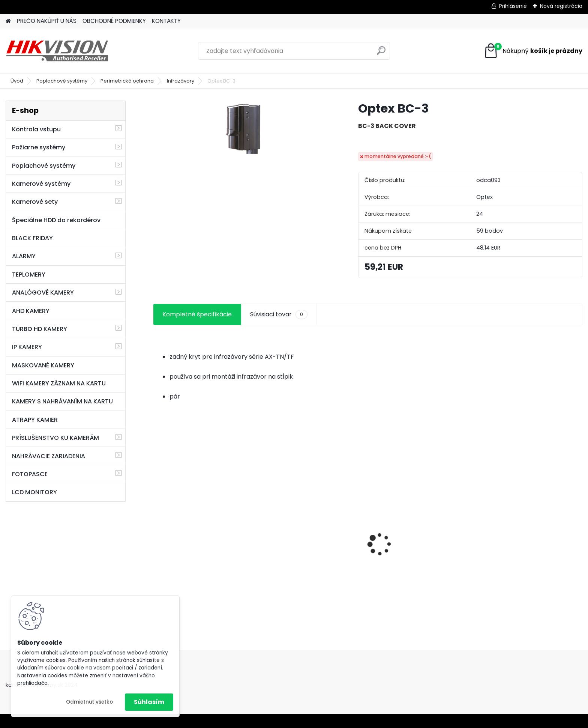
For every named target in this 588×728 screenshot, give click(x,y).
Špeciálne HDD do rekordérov (56, 220)
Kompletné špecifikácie (197, 314)
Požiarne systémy (39, 147)
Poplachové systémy (62, 81)
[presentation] (157, 531)
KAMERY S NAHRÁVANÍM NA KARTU (62, 401)
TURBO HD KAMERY (40, 329)
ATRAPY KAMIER (35, 420)
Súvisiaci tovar (279, 314)
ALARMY (24, 256)
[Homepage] (8, 21)
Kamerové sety (35, 202)
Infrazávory (181, 81)
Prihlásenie (513, 6)
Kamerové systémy (41, 184)
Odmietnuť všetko (89, 702)
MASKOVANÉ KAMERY (43, 365)
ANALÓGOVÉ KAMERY (43, 293)
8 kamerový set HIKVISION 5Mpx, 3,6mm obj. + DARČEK (307, 543)
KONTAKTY (166, 21)
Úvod (17, 81)
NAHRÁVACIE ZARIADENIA (49, 456)
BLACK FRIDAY (32, 238)
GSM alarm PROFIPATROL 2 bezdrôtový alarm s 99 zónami (203, 561)
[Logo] (57, 51)
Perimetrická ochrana (127, 81)
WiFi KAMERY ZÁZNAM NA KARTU (59, 383)
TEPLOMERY (29, 275)
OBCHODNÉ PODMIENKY (114, 21)
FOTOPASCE (30, 474)
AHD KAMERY (31, 311)
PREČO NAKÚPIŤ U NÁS (47, 21)
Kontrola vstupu (36, 129)
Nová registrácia (561, 6)
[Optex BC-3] (243, 129)
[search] (381, 53)
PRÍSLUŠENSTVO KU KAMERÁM (55, 438)
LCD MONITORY (34, 492)
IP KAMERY (27, 347)
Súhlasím (149, 702)
